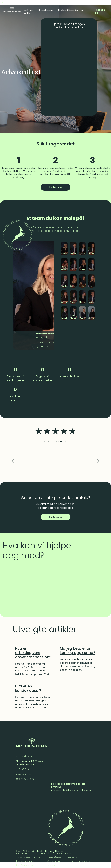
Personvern (23, 854)
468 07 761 (44, 347)
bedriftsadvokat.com (26, 865)
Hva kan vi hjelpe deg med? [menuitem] (71, 10)
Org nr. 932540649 (25, 779)
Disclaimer (41, 854)
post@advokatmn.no (27, 756)
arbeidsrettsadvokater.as (28, 857)
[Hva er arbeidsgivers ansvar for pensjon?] (33, 653)
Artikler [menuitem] (27, 13)
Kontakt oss (55, 187)
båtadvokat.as (53, 861)
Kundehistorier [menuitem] (46, 10)
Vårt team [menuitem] (29, 10)
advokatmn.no (24, 774)
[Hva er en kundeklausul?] (33, 688)
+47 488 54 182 (24, 769)
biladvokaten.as (54, 857)
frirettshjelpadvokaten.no (79, 861)
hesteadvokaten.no (25, 861)
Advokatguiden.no (56, 441)
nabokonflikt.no (53, 865)
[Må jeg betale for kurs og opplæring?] (78, 651)
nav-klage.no (74, 857)
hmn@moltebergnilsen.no (52, 343)
